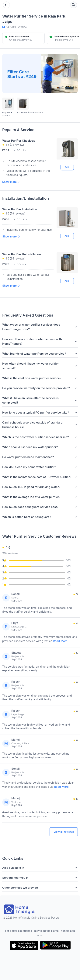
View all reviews (64, 832)
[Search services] (74, 5)
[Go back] (6, 5)
